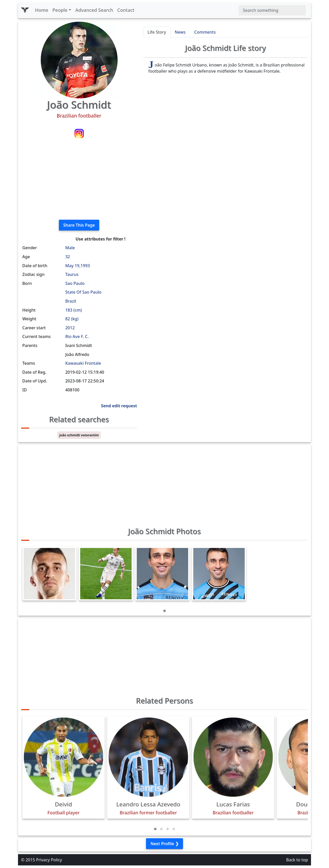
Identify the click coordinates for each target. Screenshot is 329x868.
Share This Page (79, 225)
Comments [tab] (205, 32)
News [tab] (180, 32)
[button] (164, 611)
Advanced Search (94, 10)
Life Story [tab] (157, 32)
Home (42, 10)
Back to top (297, 860)
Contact (126, 10)
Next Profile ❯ (164, 844)
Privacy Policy (49, 860)
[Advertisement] (79, 180)
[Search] (272, 10)
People (60, 10)
